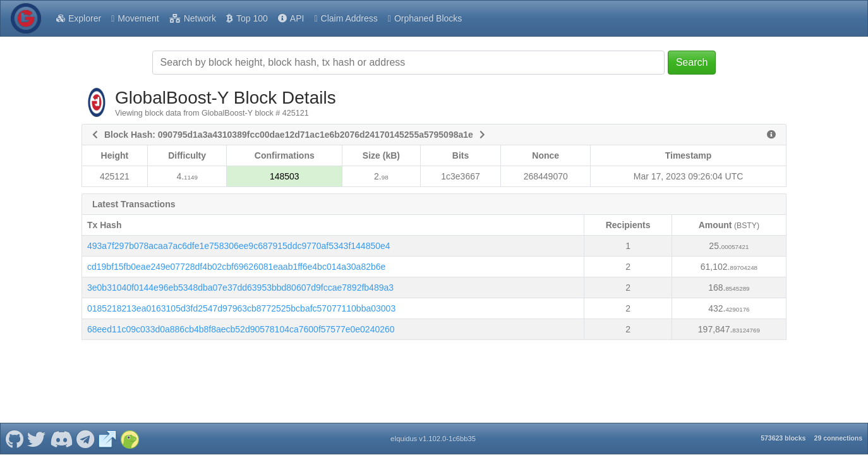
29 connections (838, 428)
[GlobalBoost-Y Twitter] (37, 428)
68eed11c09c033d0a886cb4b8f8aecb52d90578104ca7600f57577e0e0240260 (241, 329)
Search (692, 62)
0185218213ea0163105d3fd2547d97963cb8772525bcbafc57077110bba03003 (241, 308)
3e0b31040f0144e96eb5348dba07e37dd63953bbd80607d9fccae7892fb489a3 (240, 288)
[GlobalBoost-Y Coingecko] (130, 428)
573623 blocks (783, 428)
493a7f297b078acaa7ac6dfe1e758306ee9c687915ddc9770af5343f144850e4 (239, 246)
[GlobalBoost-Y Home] (26, 18)
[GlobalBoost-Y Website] (107, 428)
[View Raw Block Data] (771, 135)
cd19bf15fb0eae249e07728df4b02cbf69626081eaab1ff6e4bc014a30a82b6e (236, 267)
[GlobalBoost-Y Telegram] (86, 428)
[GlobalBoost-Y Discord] (61, 428)
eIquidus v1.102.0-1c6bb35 (433, 428)
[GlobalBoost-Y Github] (14, 428)
